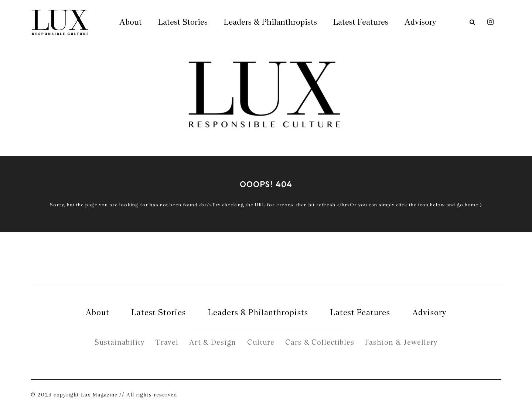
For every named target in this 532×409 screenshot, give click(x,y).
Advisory (420, 22)
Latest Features (361, 22)
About (131, 22)
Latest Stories (183, 22)
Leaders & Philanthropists (270, 22)
